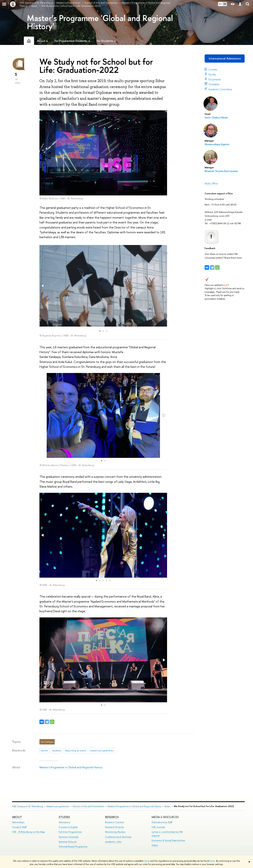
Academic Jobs (113, 842)
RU (220, 4)
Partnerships (18, 822)
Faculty (212, 74)
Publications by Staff (162, 822)
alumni (44, 750)
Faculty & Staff (19, 827)
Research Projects (114, 827)
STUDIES (64, 817)
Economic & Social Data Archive (168, 840)
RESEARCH (112, 817)
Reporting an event (76, 750)
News (167, 806)
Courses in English (68, 827)
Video (155, 845)
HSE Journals (158, 827)
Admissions (64, 822)
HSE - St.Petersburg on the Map (28, 832)
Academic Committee (220, 89)
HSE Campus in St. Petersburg (28, 806)
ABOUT (17, 817)
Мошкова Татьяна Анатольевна (221, 171)
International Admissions (225, 58)
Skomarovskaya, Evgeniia (217, 144)
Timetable (214, 84)
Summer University (69, 837)
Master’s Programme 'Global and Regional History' (100, 22)
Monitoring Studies (115, 832)
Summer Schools (68, 842)
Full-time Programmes (70, 832)
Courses (213, 69)
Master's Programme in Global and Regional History (71, 767)
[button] (43, 286)
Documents (214, 79)
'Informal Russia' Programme (73, 847)
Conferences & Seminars (118, 837)
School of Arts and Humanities (88, 806)
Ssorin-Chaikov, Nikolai (216, 118)
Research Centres (115, 822)
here (147, 861)
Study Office (211, 183)
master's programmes (102, 750)
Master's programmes (58, 806)
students (57, 750)
